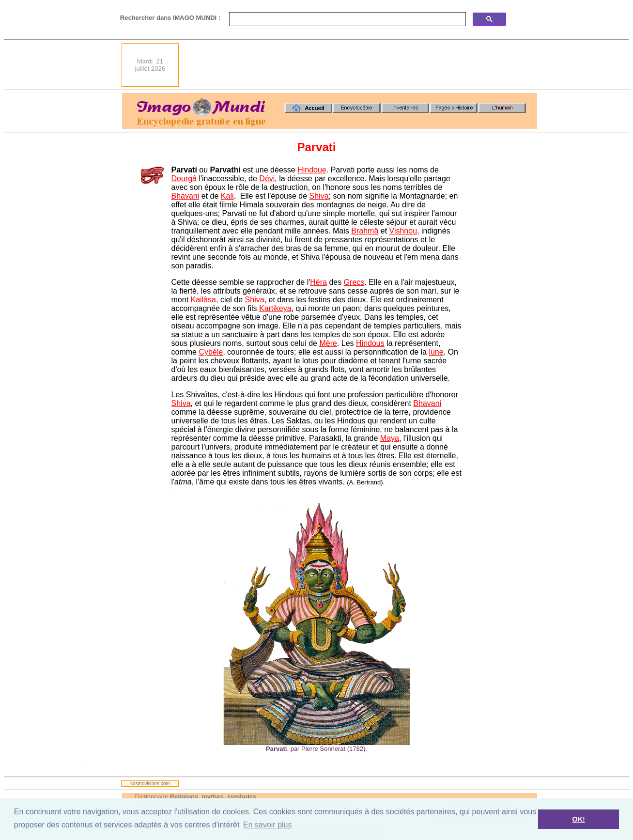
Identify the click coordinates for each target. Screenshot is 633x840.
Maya (390, 438)
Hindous (370, 343)
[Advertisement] (361, 65)
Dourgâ (184, 179)
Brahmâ (365, 231)
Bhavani (185, 196)
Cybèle (211, 352)
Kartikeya (275, 308)
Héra (318, 282)
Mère (328, 343)
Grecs (354, 282)
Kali (227, 196)
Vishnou (403, 231)
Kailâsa (203, 300)
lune (436, 352)
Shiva (319, 196)
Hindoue (312, 170)
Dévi (267, 179)
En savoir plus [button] (268, 825)
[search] (347, 19)
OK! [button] (578, 819)
